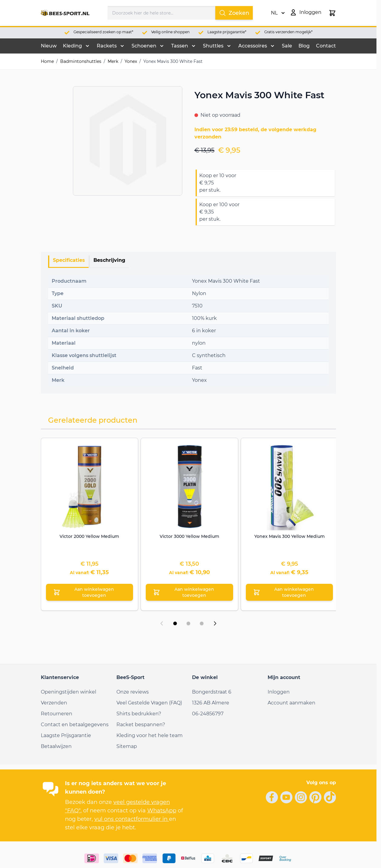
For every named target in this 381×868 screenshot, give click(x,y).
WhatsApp (162, 811)
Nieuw (49, 46)
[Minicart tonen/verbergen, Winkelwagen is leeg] (332, 13)
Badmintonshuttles (81, 61)
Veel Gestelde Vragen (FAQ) (149, 703)
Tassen (180, 46)
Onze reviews (133, 692)
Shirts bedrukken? (139, 714)
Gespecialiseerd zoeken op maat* (103, 32)
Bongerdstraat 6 (212, 692)
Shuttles (213, 46)
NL (278, 13)
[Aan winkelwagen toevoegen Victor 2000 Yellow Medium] (90, 592)
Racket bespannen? (141, 725)
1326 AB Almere (211, 703)
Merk (113, 61)
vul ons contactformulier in (132, 819)
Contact (326, 46)
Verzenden (54, 703)
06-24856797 (208, 714)
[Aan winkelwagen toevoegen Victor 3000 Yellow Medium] (189, 592)
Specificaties (69, 260)
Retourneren (57, 714)
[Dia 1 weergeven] (175, 623)
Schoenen (144, 46)
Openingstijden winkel (68, 692)
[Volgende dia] (215, 623)
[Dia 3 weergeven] (202, 623)
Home (47, 61)
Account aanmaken (291, 703)
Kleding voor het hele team (150, 735)
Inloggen (279, 692)
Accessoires (253, 46)
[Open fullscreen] (128, 141)
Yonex (131, 61)
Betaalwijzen (56, 746)
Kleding (72, 46)
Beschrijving (109, 260)
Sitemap (127, 746)
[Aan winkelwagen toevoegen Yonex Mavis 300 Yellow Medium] (290, 592)
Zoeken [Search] (234, 13)
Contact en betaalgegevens (75, 725)
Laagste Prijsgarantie (66, 735)
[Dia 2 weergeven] (188, 623)
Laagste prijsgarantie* (227, 32)
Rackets (107, 46)
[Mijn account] (306, 12)
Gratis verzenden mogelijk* (288, 32)
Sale (287, 46)
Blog (304, 46)
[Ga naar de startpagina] (65, 13)
